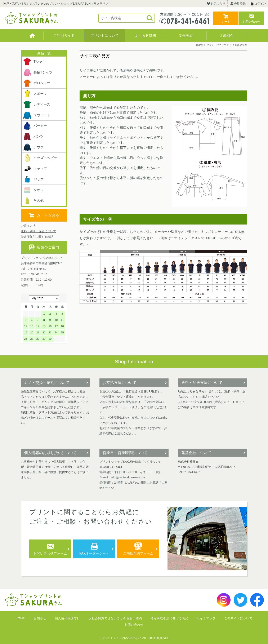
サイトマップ (206, 618)
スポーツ (35, 94)
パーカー (35, 126)
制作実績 (186, 35)
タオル (33, 190)
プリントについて (105, 35)
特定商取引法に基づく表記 (169, 618)
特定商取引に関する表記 (37, 237)
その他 (33, 201)
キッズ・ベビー (40, 158)
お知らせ (40, 618)
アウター (35, 147)
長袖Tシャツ (38, 72)
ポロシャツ (37, 83)
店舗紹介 (227, 35)
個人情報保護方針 (67, 618)
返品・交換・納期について (47, 383)
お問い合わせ (251, 22)
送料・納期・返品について (39, 231)
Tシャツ (34, 62)
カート (226, 22)
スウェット (37, 115)
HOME (32, 36)
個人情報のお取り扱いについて (50, 453)
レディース (37, 105)
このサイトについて (238, 618)
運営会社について (196, 453)
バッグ (33, 179)
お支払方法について (120, 383)
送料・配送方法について (202, 383)
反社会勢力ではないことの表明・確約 (115, 618)
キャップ (35, 169)
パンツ (33, 137)
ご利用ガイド (64, 35)
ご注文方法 (28, 226)
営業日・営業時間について (125, 453)
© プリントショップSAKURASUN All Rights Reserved (134, 638)
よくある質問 (145, 35)
